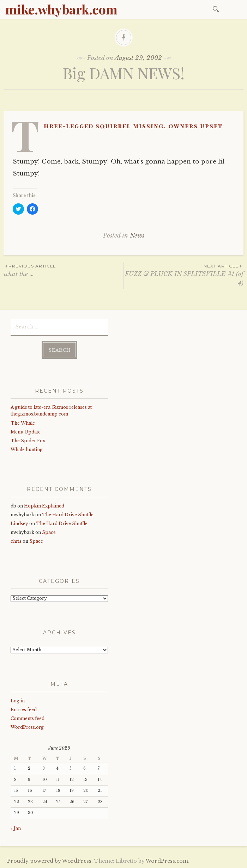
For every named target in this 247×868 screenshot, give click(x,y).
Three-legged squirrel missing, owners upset (133, 126)
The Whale (23, 422)
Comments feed (28, 718)
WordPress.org (27, 727)
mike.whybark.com (61, 9)
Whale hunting (27, 449)
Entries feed (24, 709)
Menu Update (26, 431)
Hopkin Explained (44, 505)
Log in (18, 700)
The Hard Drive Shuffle (68, 514)
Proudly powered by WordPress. (50, 861)
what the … (64, 270)
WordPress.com (167, 861)
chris (16, 541)
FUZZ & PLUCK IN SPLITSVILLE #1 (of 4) (184, 275)
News (137, 236)
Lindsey (19, 523)
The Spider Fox (28, 440)
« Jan (16, 828)
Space (49, 532)
